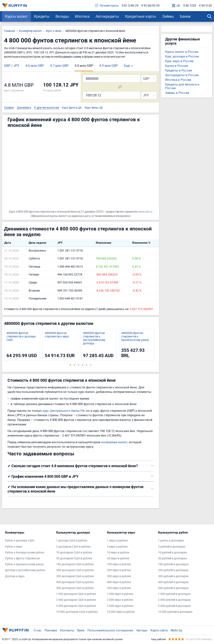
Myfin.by (176, 630)
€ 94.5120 (206, 6)
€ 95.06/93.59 (150, 6)
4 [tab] (83, 365)
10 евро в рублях (118, 553)
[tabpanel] (22, 345)
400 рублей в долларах (173, 582)
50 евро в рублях (118, 558)
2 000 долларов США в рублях (76, 600)
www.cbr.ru (145, 211)
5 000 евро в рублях (120, 606)
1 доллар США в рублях (72, 541)
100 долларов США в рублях (75, 564)
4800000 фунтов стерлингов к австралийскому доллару (94, 338)
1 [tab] (70, 365)
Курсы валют (16, 16)
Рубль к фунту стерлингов (22, 558)
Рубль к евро (14, 547)
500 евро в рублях (119, 588)
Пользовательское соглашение (110, 630)
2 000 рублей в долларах (174, 600)
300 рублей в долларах (173, 576)
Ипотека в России (178, 80)
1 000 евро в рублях (120, 594)
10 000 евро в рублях (121, 612)
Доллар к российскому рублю (25, 570)
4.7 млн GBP (59, 66)
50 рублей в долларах (173, 558)
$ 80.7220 (190, 6)
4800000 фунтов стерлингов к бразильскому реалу (135, 336)
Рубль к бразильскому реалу (24, 564)
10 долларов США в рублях (74, 553)
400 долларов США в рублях (75, 582)
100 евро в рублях (119, 564)
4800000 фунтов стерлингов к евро (57, 335)
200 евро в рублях (119, 570)
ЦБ (176, 6)
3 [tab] (79, 365)
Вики (81, 630)
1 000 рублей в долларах (174, 594)
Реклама (51, 630)
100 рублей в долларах (173, 564)
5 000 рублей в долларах (174, 606)
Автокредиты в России (182, 75)
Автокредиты (107, 16)
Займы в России (177, 93)
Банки (185, 16)
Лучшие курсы (107, 6)
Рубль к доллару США (20, 541)
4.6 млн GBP (35, 66)
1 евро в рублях (117, 541)
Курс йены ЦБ (94, 108)
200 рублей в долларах (173, 570)
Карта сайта (159, 630)
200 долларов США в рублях (75, 570)
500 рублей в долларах (173, 588)
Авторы (142, 630)
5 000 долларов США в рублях (76, 606)
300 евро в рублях (119, 576)
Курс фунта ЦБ (72, 108)
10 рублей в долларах (173, 553)
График (9, 108)
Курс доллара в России (182, 56)
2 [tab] (74, 365)
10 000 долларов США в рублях (77, 612)
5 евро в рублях (117, 547)
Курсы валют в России (182, 52)
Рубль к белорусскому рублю (25, 553)
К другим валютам (47, 108)
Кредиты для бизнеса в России (182, 86)
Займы (168, 16)
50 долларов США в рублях (74, 558)
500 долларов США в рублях (75, 588)
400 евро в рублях (119, 582)
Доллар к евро (15, 576)
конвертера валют (114, 442)
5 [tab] (87, 365)
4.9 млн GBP (109, 66)
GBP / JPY (12, 66)
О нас (38, 630)
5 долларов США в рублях (73, 547)
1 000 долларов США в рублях (76, 594)
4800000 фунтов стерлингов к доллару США (21, 336)
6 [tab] (91, 365)
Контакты (67, 630)
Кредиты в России (179, 70)
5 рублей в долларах (172, 547)
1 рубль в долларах (171, 541)
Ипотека (82, 16)
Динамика (24, 108)
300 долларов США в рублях (75, 576)
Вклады (62, 16)
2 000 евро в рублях (120, 600)
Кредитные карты (141, 16)
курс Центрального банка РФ (64, 411)
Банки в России (177, 66)
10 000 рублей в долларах (175, 612)
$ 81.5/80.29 (130, 6)
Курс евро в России (179, 61)
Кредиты (42, 16)
